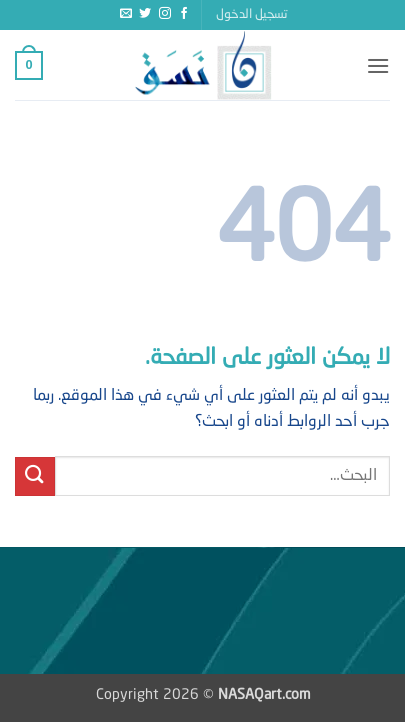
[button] (252, 15)
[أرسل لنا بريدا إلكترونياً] (126, 14)
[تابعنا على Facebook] (184, 14)
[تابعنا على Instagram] (165, 14)
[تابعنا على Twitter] (145, 14)
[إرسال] (35, 476)
